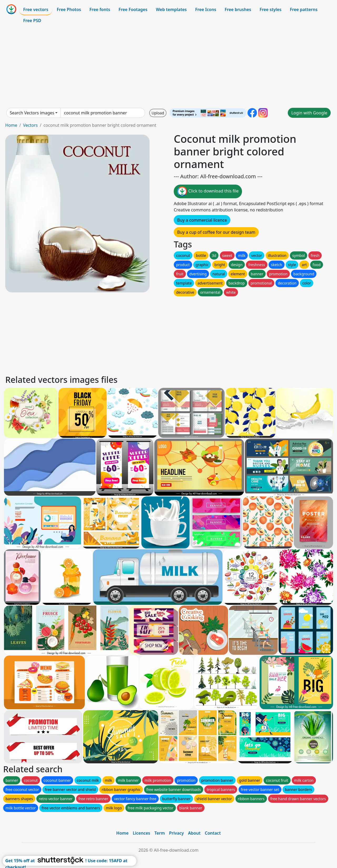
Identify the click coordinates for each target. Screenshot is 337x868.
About (194, 833)
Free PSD (32, 21)
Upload (158, 113)
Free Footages (133, 9)
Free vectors (36, 9)
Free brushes (238, 9)
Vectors (30, 125)
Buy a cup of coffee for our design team (216, 232)
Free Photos (69, 9)
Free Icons (206, 9)
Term (160, 833)
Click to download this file (208, 191)
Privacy (176, 833)
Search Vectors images (32, 113)
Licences (141, 833)
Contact (213, 833)
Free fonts (100, 9)
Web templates (171, 9)
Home (11, 125)
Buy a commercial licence (202, 220)
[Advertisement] (168, 67)
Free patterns (304, 9)
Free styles (271, 9)
